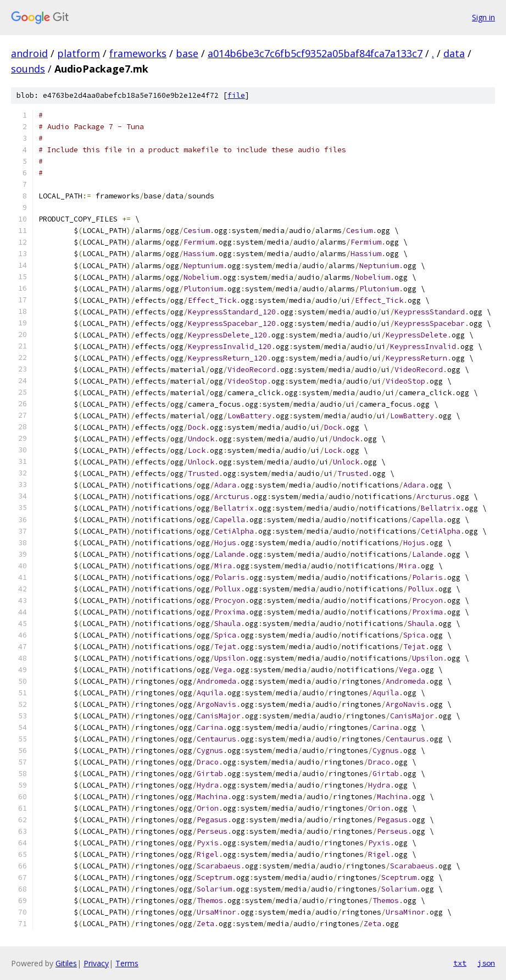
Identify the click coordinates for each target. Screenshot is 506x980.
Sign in (483, 17)
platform (79, 53)
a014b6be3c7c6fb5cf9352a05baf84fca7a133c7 (315, 53)
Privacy (96, 963)
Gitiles (66, 963)
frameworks (138, 53)
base (187, 53)
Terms (127, 963)
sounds (28, 69)
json (486, 963)
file (236, 95)
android (29, 53)
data (454, 53)
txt (460, 963)
